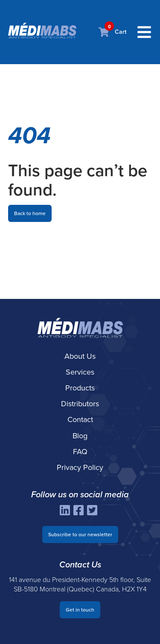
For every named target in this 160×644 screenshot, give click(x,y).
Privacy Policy (80, 467)
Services (80, 372)
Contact (80, 419)
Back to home (30, 213)
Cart (112, 32)
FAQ (80, 452)
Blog (80, 436)
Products (80, 388)
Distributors (80, 404)
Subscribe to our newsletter (80, 535)
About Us (80, 356)
